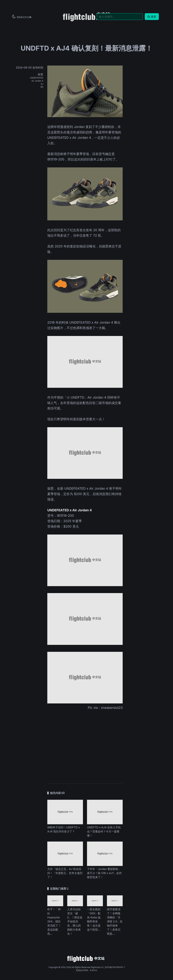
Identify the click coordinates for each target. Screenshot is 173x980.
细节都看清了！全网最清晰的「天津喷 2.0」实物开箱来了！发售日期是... (115, 921)
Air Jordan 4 (37, 81)
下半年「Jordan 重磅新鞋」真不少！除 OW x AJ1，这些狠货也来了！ (104, 873)
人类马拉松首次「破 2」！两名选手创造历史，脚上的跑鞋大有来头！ (75, 921)
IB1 (42, 87)
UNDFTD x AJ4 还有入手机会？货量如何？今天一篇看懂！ (104, 831)
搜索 (152, 17)
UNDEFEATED (37, 78)
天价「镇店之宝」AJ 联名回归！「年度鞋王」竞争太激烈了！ (65, 873)
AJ (42, 84)
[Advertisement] (85, 744)
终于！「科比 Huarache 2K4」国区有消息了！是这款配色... (54, 921)
